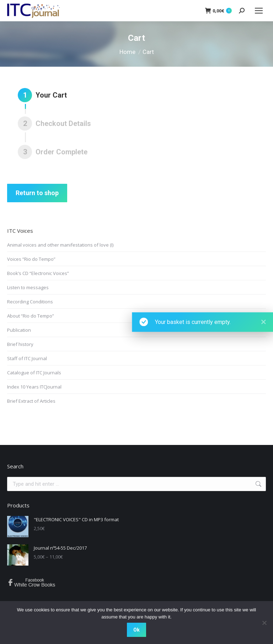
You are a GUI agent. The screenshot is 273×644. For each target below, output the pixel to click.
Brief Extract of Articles (31, 401)
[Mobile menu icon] (259, 11)
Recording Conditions (30, 302)
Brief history (20, 344)
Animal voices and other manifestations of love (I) (60, 245)
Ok (136, 630)
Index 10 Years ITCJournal (34, 387)
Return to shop (37, 193)
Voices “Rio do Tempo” (31, 259)
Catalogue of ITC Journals (34, 373)
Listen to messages (28, 287)
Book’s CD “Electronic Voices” (38, 273)
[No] (264, 623)
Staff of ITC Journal (27, 358)
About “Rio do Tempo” (31, 316)
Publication (19, 330)
